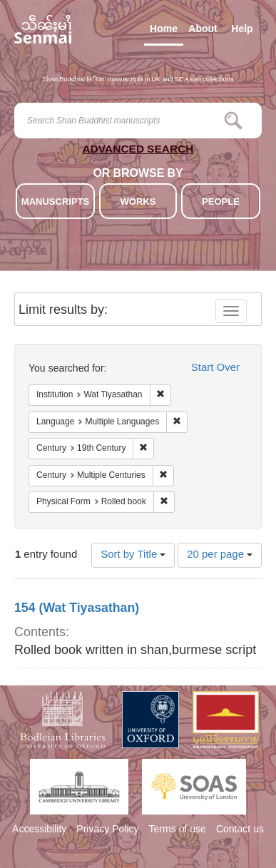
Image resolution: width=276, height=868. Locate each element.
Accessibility (39, 830)
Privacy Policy (107, 830)
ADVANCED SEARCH (138, 152)
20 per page (220, 555)
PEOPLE (221, 203)
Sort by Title (133, 555)
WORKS (138, 203)
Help (242, 32)
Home (164, 32)
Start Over (215, 368)
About (203, 32)
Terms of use (178, 830)
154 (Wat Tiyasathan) (77, 609)
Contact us (240, 830)
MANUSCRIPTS (55, 203)
